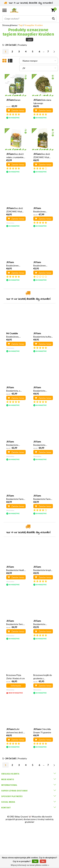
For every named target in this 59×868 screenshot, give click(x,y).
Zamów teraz (16, 110)
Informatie (16, 686)
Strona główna (10, 25)
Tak (35, 861)
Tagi (21, 25)
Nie (43, 861)
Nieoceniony (10, 223)
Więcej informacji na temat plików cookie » (30, 865)
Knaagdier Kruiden (34, 25)
